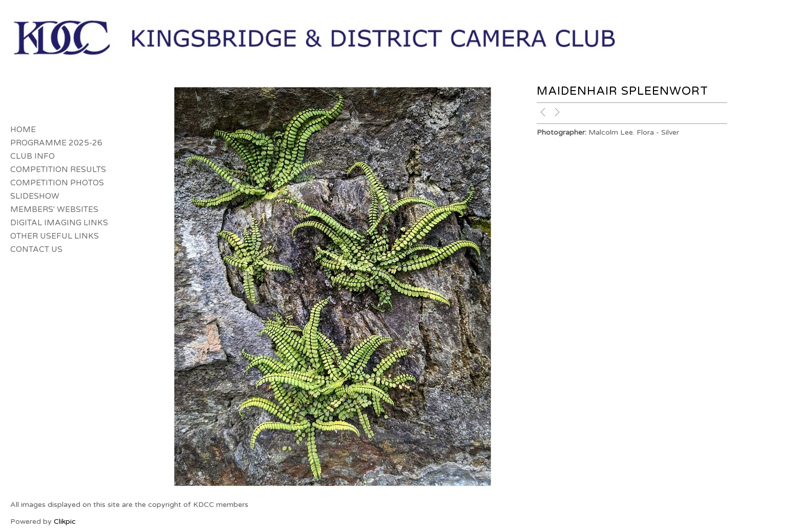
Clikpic (65, 522)
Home (23, 130)
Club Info (33, 156)
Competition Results (58, 169)
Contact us (36, 249)
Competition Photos (57, 183)
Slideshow (35, 196)
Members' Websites (54, 209)
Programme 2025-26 (56, 143)
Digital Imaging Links (59, 223)
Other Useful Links (55, 236)
